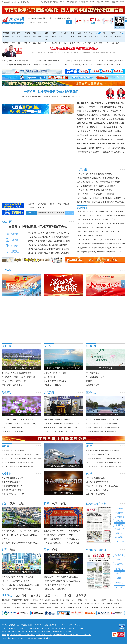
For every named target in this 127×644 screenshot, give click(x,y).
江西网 (113, 33)
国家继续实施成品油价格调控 (14, 450)
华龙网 (95, 600)
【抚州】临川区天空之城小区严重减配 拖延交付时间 (48, 245)
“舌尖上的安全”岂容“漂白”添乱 (15, 381)
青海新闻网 (6, 607)
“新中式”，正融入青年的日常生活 (16, 581)
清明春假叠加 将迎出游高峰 (55, 589)
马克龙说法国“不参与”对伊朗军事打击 (17, 467)
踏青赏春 (5, 539)
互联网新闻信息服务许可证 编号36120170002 (67, 635)
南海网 (49, 607)
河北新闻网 (105, 607)
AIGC (47, 39)
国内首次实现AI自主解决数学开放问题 (18, 577)
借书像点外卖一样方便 (87, 135)
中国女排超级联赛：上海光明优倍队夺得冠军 (105, 459)
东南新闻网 (15, 604)
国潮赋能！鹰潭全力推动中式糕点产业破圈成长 (102, 248)
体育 (19, 37)
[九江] (79, 215)
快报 (34, 33)
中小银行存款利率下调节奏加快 (57, 585)
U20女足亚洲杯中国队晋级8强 (112, 152)
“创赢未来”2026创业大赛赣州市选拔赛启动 (100, 219)
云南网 (23, 604)
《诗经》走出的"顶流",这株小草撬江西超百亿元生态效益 (100, 107)
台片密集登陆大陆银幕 (95, 494)
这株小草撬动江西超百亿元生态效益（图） (19, 423)
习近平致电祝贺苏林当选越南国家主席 (16, 65)
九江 (66, 43)
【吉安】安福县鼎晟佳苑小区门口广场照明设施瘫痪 (48, 237)
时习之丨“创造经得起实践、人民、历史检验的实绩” (84, 65)
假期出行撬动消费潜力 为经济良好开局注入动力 (64, 581)
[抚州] (79, 244)
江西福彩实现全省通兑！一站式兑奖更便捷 (62, 543)
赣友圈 (54, 43)
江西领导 (31, 204)
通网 (62, 604)
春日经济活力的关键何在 (12, 428)
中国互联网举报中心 (43, 638)
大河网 (117, 604)
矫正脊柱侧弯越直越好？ (12, 486)
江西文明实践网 (117, 607)
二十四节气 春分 (93, 373)
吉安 (112, 43)
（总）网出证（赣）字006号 (26, 635)
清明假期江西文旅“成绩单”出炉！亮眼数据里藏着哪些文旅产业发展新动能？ (33, 543)
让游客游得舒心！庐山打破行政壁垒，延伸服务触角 (104, 215)
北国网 (48, 600)
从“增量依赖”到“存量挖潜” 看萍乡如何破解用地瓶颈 (104, 223)
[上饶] (79, 232)
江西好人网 (108, 37)
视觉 (46, 37)
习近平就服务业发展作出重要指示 (74, 48)
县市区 (68, 596)
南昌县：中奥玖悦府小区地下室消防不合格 (38, 227)
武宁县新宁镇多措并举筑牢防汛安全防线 (103, 428)
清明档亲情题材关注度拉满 (97, 482)
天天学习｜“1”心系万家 (42, 65)
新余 (84, 43)
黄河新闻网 (26, 607)
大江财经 (6, 43)
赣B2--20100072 (27, 632)
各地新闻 (82, 208)
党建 (46, 33)
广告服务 (12, 625)
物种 (79, 33)
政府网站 (21, 596)
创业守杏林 (117, 135)
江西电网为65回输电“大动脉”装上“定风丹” (19, 419)
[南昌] (79, 211)
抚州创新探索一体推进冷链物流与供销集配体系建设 (104, 244)
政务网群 (81, 596)
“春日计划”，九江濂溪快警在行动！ (59, 432)
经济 (85, 33)
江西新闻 (6, 33)
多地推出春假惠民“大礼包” (13, 494)
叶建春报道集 (121, 97)
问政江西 (27, 37)
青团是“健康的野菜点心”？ (13, 478)
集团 (48, 596)
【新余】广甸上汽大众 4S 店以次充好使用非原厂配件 (48, 241)
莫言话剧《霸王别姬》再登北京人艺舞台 (103, 486)
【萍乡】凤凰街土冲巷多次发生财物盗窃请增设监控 (48, 249)
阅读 (66, 33)
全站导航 (26, 2)
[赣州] (79, 219)
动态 (19, 43)
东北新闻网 (54, 604)
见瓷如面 (98, 37)
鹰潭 (90, 43)
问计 (72, 33)
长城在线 (5, 604)
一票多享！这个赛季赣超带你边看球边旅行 (51, 92)
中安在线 (102, 604)
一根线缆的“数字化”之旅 (112, 127)
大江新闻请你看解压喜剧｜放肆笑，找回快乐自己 (97, 186)
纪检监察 (41, 208)
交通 (40, 43)
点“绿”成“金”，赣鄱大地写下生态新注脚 (18, 377)
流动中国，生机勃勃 (52, 385)
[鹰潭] (79, 248)
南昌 (60, 43)
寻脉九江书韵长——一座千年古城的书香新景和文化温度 (25, 531)
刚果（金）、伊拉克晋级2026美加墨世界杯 (104, 463)
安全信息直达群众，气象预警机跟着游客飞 (95, 131)
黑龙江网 (120, 600)
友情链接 (36, 596)
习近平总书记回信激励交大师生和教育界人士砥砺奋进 (85, 61)
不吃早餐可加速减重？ (11, 482)
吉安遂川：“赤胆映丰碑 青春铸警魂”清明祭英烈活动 (65, 423)
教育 (34, 37)
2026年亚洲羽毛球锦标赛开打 (98, 454)
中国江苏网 (103, 600)
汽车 (46, 43)
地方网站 (7, 596)
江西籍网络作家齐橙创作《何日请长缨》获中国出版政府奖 (101, 115)
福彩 (13, 37)
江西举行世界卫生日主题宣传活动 (91, 119)
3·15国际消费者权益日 (95, 377)
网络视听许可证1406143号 (44, 635)
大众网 (74, 600)
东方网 (112, 600)
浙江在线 (34, 600)
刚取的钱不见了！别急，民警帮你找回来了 (62, 428)
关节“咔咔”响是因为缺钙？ (13, 490)
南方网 (110, 604)
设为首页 (7, 2)
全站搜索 (32, 22)
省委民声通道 (17, 600)
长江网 (63, 607)
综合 (34, 43)
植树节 (89, 381)
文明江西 (27, 43)
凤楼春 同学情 (50, 377)
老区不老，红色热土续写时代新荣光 (17, 373)
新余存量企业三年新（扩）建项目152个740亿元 (102, 240)
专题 (40, 33)
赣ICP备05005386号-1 (45, 632)
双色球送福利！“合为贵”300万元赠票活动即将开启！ (66, 531)
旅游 (60, 33)
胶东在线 (69, 604)
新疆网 (42, 607)
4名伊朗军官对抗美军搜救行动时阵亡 (110, 148)
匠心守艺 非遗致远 (104, 135)
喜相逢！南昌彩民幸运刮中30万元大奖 (60, 535)
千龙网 (94, 604)
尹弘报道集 (110, 97)
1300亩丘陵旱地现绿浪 (115, 119)
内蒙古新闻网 (43, 604)
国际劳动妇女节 (93, 385)
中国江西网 (6, 600)
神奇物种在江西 (63, 204)
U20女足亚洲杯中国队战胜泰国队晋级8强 (103, 450)
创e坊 (52, 204)
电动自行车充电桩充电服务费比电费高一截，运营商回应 (100, 139)
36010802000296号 (65, 632)
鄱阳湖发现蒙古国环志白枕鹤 (89, 127)
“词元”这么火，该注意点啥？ (14, 432)
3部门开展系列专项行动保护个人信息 (17, 589)
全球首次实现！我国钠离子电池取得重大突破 (20, 454)
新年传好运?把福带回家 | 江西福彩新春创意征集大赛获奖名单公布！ (72, 539)
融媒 (91, 33)
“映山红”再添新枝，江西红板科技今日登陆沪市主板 (98, 178)
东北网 (81, 600)
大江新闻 (67, 18)
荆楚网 (79, 607)
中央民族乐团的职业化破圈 (97, 490)
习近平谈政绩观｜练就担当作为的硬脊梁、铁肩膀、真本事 (23, 61)
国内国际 (6, 37)
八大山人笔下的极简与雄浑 (55, 381)
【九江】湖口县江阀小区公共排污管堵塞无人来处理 (48, 253)
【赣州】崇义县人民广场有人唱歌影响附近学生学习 (48, 233)
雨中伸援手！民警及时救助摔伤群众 (59, 419)
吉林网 (88, 600)
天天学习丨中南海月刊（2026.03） (110, 65)
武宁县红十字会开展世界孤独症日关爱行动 (104, 423)
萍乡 (79, 43)
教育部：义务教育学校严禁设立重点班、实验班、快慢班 (25, 585)
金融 (80, 37)
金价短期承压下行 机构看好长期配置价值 (61, 577)
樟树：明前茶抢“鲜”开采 (92, 236)
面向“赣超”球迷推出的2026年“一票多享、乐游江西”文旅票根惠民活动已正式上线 (51, 96)
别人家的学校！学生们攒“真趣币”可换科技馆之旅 (97, 194)
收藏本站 (16, 2)
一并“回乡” (117, 131)
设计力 (54, 37)
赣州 (95, 43)
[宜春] (79, 236)
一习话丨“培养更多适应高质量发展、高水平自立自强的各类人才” (57, 61)
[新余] (79, 240)
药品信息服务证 (86, 635)
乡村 (85, 37)
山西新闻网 (57, 600)
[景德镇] (80, 252)
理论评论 (27, 33)
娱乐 (19, 33)
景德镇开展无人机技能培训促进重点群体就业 (103, 252)
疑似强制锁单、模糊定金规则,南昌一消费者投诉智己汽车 (101, 144)
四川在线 (66, 600)
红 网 (41, 600)
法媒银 (98, 33)
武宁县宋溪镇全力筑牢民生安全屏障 (101, 432)
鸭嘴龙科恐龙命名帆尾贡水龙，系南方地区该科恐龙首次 (100, 111)
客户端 (106, 33)
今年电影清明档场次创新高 (88, 152)
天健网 (86, 607)
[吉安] (79, 228)
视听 (13, 33)
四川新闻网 (85, 604)
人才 (13, 43)
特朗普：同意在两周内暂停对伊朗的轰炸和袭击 (21, 459)
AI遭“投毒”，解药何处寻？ (13, 385)
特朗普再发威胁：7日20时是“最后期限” (18, 463)
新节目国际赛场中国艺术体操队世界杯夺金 (104, 467)
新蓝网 (35, 607)
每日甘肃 (71, 607)
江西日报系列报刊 (58, 18)
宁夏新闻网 (32, 604)
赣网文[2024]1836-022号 (9, 635)
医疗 (60, 37)
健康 (91, 37)
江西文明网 (94, 607)
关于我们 (5, 625)
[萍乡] (79, 223)
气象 (73, 37)
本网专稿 (31, 208)
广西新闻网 (16, 607)
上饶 (107, 43)
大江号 (54, 33)
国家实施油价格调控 (86, 148)
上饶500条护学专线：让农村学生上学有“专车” (101, 232)
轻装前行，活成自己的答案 (55, 373)
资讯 (40, 37)
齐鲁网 (56, 607)
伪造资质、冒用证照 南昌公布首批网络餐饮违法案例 (98, 182)
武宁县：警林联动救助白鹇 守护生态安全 (103, 419)
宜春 (101, 43)
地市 (57, 596)
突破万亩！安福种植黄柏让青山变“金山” (99, 228)
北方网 (26, 600)
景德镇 (72, 43)
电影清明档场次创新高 (95, 478)
